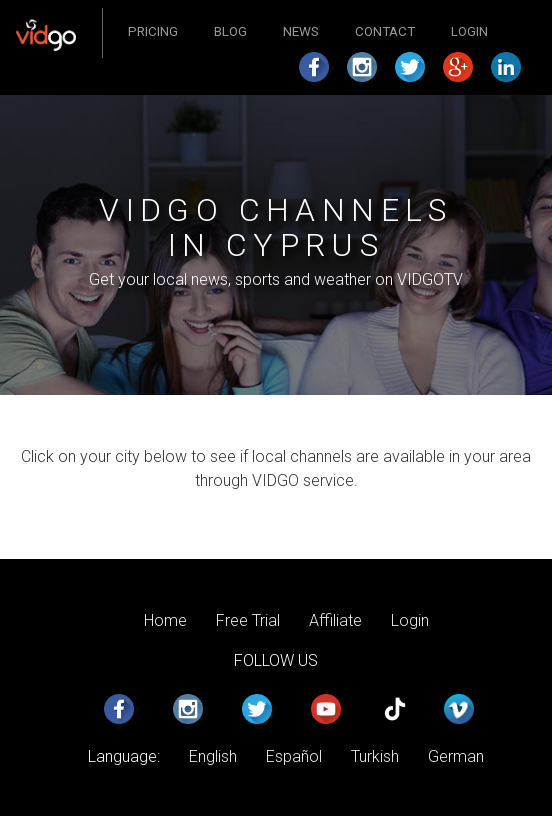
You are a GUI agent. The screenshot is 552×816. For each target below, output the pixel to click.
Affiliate (335, 620)
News (301, 31)
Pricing (153, 31)
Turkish (375, 756)
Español (294, 756)
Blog (230, 31)
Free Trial (248, 620)
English (213, 756)
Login (469, 31)
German (456, 756)
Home (165, 620)
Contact (385, 31)
